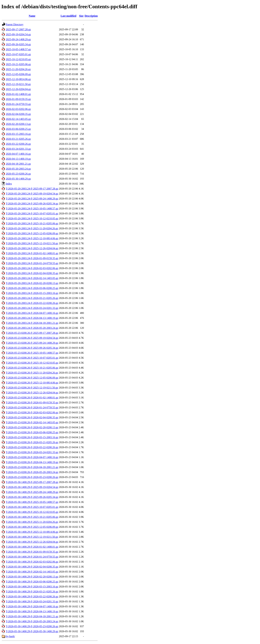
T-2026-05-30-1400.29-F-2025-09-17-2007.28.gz (32, 482)
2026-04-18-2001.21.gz (18, 164)
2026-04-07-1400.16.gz (18, 154)
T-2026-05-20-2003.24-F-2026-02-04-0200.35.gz (32, 273)
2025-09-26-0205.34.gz (18, 44)
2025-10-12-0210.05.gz (18, 59)
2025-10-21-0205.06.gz (18, 64)
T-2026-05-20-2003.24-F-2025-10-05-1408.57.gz (32, 209)
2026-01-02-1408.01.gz (18, 94)
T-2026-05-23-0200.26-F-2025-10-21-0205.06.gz (32, 368)
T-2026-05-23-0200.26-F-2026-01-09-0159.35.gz (32, 403)
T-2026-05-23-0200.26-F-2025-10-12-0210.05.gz (32, 363)
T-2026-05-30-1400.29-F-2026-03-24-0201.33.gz (32, 601)
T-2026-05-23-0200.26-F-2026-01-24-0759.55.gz (32, 407)
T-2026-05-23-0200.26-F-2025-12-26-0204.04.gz (32, 393)
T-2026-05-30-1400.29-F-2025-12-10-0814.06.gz (32, 532)
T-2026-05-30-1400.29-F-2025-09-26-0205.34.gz (32, 497)
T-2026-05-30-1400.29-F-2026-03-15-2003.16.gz (32, 587)
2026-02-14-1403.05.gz (18, 119)
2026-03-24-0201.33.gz (18, 149)
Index (9, 184)
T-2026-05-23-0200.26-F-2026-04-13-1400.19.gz (32, 462)
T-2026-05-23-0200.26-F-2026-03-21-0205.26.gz (32, 442)
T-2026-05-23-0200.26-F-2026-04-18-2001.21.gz (32, 467)
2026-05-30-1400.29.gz (18, 179)
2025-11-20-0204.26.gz (18, 69)
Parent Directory (15, 24)
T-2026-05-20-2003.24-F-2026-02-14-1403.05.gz (32, 278)
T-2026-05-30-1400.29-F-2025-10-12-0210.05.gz (32, 512)
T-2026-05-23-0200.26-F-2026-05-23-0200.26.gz (32, 477)
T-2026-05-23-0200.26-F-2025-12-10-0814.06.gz (32, 383)
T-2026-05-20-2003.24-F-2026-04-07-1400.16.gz (32, 313)
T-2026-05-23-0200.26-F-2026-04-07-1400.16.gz (32, 457)
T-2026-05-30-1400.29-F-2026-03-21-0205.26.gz (32, 592)
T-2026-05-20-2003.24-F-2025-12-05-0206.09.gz (32, 233)
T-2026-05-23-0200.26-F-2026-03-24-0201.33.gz (32, 452)
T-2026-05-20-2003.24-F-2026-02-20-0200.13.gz (32, 283)
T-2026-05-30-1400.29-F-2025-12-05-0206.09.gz (32, 527)
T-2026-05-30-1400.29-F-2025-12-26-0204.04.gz (32, 542)
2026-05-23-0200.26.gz (18, 174)
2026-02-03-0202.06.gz (18, 109)
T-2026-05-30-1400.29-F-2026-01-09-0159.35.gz (32, 552)
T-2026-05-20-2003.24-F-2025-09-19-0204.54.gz (32, 194)
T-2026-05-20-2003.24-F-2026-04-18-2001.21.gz (32, 323)
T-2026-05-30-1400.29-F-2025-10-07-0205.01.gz (32, 507)
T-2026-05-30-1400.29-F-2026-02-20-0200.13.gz (32, 577)
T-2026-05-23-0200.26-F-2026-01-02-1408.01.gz (32, 398)
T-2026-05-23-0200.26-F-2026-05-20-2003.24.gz (32, 472)
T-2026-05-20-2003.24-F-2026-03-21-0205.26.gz (32, 298)
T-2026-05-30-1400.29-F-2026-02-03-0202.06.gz (32, 562)
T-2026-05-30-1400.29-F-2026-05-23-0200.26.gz (32, 626)
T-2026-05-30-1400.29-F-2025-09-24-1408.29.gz (32, 492)
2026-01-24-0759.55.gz (18, 104)
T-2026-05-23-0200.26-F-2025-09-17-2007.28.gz (32, 333)
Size (81, 16)
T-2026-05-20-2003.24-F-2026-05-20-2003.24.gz (32, 328)
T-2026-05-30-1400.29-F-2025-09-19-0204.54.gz (32, 487)
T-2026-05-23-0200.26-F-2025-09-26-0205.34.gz (32, 348)
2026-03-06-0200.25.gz (18, 129)
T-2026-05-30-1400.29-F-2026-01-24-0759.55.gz (32, 557)
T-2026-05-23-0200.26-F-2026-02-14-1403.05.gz (32, 422)
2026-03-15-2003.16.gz (18, 134)
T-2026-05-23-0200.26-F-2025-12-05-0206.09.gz (32, 378)
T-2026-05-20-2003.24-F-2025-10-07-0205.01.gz (32, 213)
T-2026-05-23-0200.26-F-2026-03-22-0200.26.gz (32, 447)
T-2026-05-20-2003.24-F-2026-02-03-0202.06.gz (32, 268)
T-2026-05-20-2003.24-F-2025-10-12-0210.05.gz (32, 218)
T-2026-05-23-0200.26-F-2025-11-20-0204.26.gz (32, 373)
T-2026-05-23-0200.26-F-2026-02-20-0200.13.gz (32, 427)
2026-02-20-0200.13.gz (18, 124)
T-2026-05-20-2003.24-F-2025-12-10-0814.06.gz (32, 238)
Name (32, 16)
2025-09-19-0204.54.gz (18, 34)
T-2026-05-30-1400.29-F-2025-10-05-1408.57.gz (32, 502)
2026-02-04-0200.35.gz (18, 114)
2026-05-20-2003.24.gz (18, 169)
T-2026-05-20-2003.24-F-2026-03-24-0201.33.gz (32, 308)
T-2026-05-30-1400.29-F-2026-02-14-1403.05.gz (32, 572)
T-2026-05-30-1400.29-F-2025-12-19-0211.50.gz (32, 537)
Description (91, 16)
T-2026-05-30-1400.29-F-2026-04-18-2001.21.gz (32, 616)
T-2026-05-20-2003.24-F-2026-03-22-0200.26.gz (32, 303)
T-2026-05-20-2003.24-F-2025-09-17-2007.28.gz (32, 189)
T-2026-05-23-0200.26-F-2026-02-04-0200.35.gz (32, 417)
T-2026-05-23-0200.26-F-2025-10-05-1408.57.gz (32, 353)
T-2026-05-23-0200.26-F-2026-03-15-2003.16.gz (32, 437)
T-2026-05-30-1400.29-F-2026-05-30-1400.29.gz (32, 631)
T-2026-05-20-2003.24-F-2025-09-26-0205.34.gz (32, 204)
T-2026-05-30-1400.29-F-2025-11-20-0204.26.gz (32, 522)
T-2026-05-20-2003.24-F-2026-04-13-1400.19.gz (32, 318)
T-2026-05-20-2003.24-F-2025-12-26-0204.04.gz (32, 248)
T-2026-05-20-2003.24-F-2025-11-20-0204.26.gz (32, 228)
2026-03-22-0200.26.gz (18, 144)
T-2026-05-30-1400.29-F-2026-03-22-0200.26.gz (32, 596)
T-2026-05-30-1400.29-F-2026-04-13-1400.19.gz (32, 611)
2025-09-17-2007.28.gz (18, 29)
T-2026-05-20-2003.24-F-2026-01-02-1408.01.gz (32, 253)
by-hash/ (10, 636)
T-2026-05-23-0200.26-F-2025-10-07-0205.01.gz (32, 358)
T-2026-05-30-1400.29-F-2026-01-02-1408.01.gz (32, 547)
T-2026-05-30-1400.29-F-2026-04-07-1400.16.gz (32, 606)
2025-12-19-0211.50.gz (18, 84)
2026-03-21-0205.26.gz (18, 139)
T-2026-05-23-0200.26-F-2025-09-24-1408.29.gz (32, 343)
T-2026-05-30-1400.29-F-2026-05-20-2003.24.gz (32, 621)
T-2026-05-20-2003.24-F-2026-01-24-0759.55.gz (32, 263)
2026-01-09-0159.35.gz (18, 99)
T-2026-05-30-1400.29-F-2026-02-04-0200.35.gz (32, 567)
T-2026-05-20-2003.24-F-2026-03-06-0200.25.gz (32, 288)
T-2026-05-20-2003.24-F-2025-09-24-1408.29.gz (32, 199)
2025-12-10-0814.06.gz (18, 79)
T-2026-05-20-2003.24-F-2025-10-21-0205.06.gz (32, 223)
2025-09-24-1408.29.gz (18, 39)
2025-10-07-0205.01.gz (18, 54)
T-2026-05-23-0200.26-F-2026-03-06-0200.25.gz (32, 432)
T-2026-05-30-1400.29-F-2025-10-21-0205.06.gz (32, 517)
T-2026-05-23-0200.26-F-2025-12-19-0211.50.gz (32, 388)
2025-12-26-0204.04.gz (18, 89)
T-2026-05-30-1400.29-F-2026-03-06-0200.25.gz (32, 582)
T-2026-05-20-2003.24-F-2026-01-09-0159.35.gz (32, 258)
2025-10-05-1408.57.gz (18, 49)
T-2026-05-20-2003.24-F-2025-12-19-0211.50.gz (32, 243)
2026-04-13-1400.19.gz (18, 159)
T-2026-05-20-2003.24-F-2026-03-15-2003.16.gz (32, 293)
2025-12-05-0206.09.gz (18, 74)
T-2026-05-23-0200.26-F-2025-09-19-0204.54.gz (32, 338)
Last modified (68, 16)
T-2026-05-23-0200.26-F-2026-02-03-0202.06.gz (32, 412)
